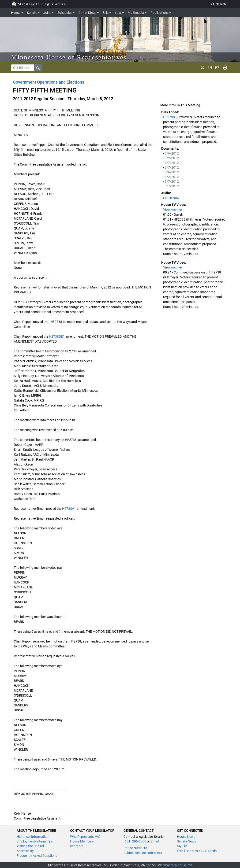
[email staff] (217, 68)
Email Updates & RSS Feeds (197, 851)
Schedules (65, 13)
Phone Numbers (135, 848)
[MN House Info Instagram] (210, 68)
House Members (82, 841)
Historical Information (33, 837)
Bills (106, 13)
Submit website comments (143, 853)
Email (155, 841)
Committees (87, 13)
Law (118, 13)
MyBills (182, 846)
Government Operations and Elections (49, 82)
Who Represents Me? (85, 837)
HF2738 (169, 117)
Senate (32, 13)
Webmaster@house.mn (175, 865)
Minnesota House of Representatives (69, 57)
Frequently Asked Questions (37, 856)
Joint (47, 13)
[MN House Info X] (202, 68)
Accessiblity (25, 851)
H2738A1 (69, 509)
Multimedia (136, 13)
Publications (159, 13)
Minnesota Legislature (39, 4)
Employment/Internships (35, 841)
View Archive (172, 210)
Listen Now (171, 198)
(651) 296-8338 (135, 841)
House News (186, 837)
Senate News (186, 841)
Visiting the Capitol (30, 846)
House (16, 13)
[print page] (225, 68)
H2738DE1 (57, 336)
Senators (77, 846)
